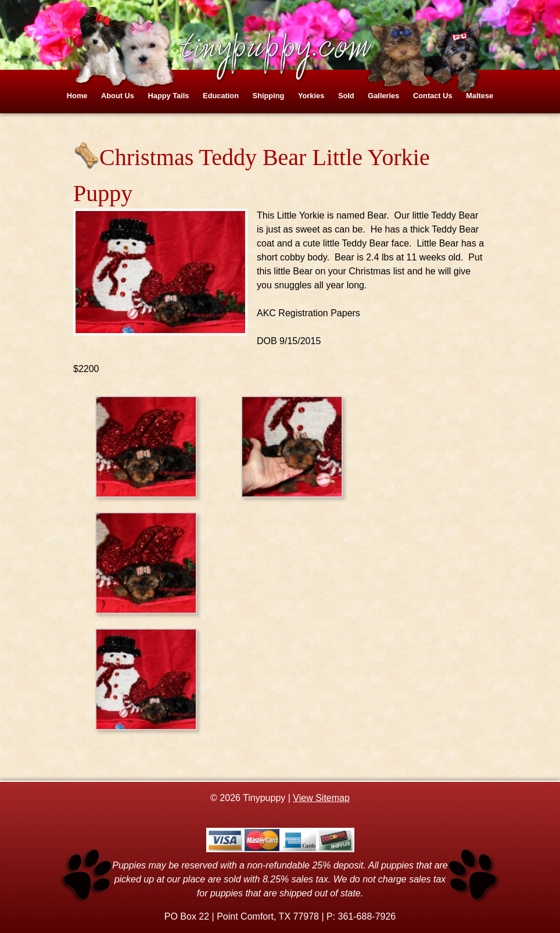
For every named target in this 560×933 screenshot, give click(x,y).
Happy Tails (169, 96)
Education (221, 96)
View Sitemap (321, 798)
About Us (118, 96)
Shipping (269, 96)
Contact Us (433, 96)
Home (77, 96)
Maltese (480, 96)
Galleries (383, 96)
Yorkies (311, 96)
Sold (346, 96)
